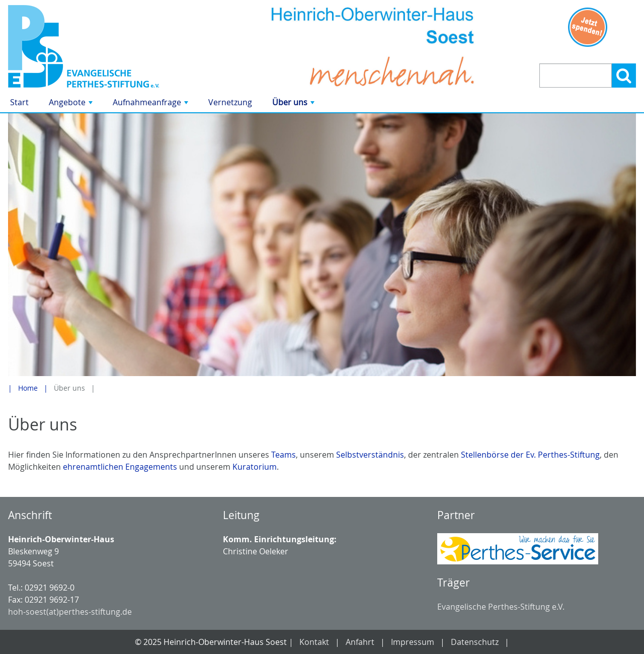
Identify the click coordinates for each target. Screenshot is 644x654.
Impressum (413, 642)
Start (19, 102)
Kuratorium (255, 467)
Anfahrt (360, 642)
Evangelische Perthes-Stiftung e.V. (501, 607)
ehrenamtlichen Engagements (120, 467)
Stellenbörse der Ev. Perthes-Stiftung (530, 455)
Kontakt (314, 642)
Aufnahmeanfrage (151, 104)
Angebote (72, 104)
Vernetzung (230, 102)
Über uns (294, 104)
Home (28, 388)
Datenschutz (475, 642)
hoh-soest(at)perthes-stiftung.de (70, 612)
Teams (284, 455)
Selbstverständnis (370, 455)
